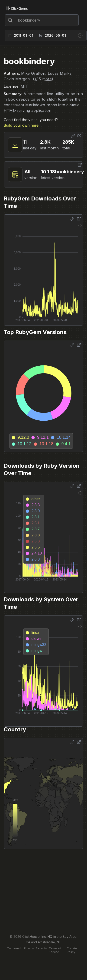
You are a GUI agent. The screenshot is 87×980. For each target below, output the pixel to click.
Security (41, 948)
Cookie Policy (72, 950)
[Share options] (73, 136)
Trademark (15, 948)
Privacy (29, 948)
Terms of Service (55, 950)
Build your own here (21, 125)
